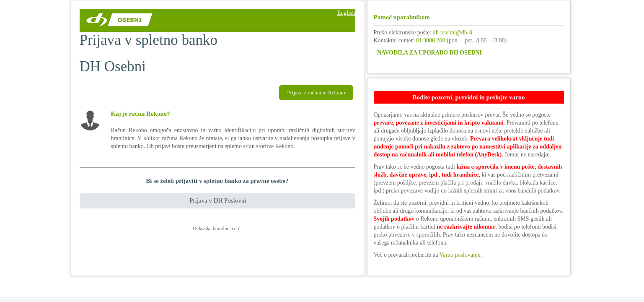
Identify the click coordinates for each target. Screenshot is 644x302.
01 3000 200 (431, 40)
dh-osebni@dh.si (453, 33)
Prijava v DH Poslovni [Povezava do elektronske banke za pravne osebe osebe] (218, 200)
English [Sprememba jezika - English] (346, 13)
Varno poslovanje (460, 255)
